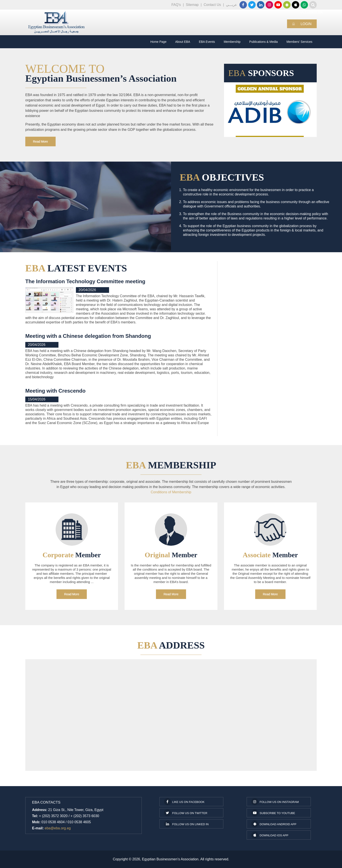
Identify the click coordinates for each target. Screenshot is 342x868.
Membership (232, 42)
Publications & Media (264, 42)
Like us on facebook (184, 802)
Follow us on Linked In (186, 824)
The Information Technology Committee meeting (85, 281)
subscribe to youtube (273, 813)
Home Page (158, 42)
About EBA (183, 42)
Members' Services (299, 42)
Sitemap (192, 5)
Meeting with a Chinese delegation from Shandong (88, 336)
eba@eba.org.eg (58, 828)
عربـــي (232, 5)
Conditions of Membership (171, 492)
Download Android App (274, 824)
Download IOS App (270, 835)
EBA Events (207, 42)
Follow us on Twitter (186, 813)
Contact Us (212, 5)
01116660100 (304, 5)
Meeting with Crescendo (55, 391)
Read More (40, 142)
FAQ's (176, 5)
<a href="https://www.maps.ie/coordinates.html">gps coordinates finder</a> (171, 716)
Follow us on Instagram (275, 802)
